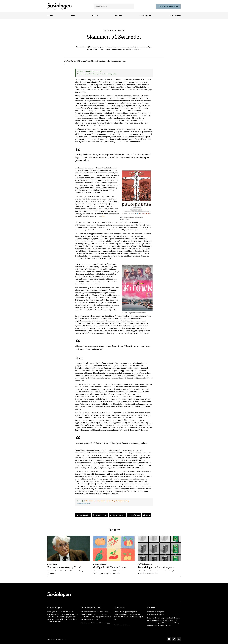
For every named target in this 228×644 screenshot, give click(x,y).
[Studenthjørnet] (145, 16)
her (103, 216)
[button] (83, 515)
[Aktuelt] (50, 16)
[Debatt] (95, 16)
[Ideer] (73, 16)
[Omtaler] (119, 16)
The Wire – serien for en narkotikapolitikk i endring (107, 501)
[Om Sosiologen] (175, 16)
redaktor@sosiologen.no (156, 614)
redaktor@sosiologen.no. (89, 619)
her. (108, 623)
